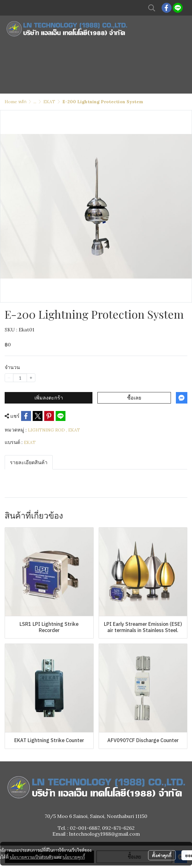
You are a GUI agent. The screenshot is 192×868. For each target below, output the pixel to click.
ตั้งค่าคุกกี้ (162, 855)
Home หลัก (16, 102)
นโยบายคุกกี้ (74, 857)
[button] (152, 8)
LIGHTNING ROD (47, 430)
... (35, 102)
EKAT (49, 102)
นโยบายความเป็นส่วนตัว (31, 857)
